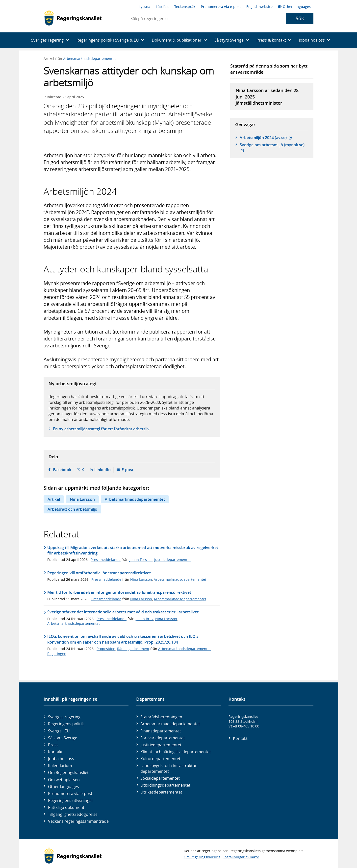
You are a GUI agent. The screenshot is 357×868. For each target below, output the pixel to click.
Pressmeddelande (106, 560)
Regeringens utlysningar (71, 800)
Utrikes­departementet (161, 792)
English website (259, 7)
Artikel (54, 499)
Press (53, 745)
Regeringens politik (66, 724)
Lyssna (144, 7)
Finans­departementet (161, 731)
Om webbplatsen (64, 780)
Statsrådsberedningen (161, 717)
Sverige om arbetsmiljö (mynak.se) (274, 145)
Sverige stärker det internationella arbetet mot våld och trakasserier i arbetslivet (123, 612)
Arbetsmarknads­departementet (170, 724)
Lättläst (162, 7)
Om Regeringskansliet (68, 772)
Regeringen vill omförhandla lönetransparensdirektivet (99, 573)
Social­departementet (160, 778)
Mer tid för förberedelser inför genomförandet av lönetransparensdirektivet (119, 592)
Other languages (294, 7)
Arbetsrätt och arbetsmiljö (72, 509)
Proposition (106, 649)
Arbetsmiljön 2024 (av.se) (266, 138)
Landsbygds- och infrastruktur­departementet (169, 768)
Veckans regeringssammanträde (78, 821)
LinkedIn (102, 470)
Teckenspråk (185, 7)
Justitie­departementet (161, 745)
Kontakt (55, 752)
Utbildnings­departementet (165, 785)
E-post (127, 470)
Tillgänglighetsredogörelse (73, 814)
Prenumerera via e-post (221, 7)
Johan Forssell (141, 560)
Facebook (62, 470)
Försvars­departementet (163, 738)
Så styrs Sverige (63, 738)
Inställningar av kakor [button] (241, 857)
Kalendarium (60, 766)
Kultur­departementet (160, 759)
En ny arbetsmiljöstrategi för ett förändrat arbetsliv (101, 429)
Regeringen (57, 654)
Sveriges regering (64, 717)
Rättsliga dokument (133, 649)
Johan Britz (144, 619)
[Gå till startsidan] (73, 18)
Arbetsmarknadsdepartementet (89, 59)
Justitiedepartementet (172, 560)
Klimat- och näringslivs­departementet (176, 752)
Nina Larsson (82, 499)
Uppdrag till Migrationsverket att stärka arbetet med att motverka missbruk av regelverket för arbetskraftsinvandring (133, 550)
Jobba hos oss (61, 759)
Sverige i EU (59, 731)
